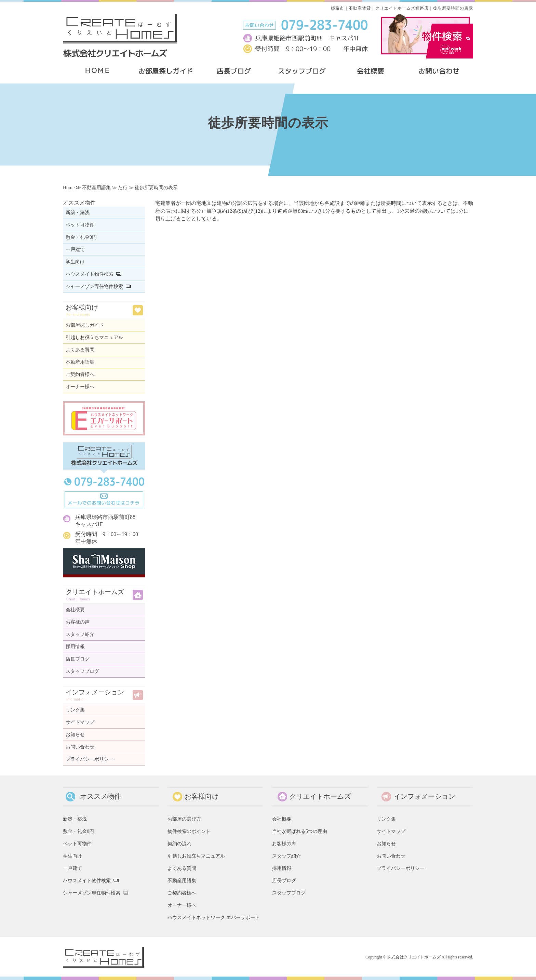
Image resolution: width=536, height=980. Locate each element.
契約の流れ (179, 844)
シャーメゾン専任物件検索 (94, 286)
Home (69, 188)
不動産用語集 (96, 188)
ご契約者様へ (80, 374)
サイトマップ (80, 722)
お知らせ (75, 735)
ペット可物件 (80, 225)
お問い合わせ (80, 747)
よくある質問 (80, 350)
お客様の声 (78, 622)
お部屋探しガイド (85, 325)
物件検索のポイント (189, 831)
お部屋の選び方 (184, 819)
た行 (123, 188)
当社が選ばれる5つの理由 (300, 831)
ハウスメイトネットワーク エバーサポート (214, 917)
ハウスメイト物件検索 (90, 274)
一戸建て (75, 250)
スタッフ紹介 (80, 634)
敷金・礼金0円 (81, 237)
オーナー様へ (80, 387)
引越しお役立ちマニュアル (94, 337)
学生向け (75, 262)
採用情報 (75, 647)
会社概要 (75, 610)
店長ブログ (78, 659)
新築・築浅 (78, 213)
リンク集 (75, 710)
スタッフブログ (82, 671)
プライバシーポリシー (90, 759)
